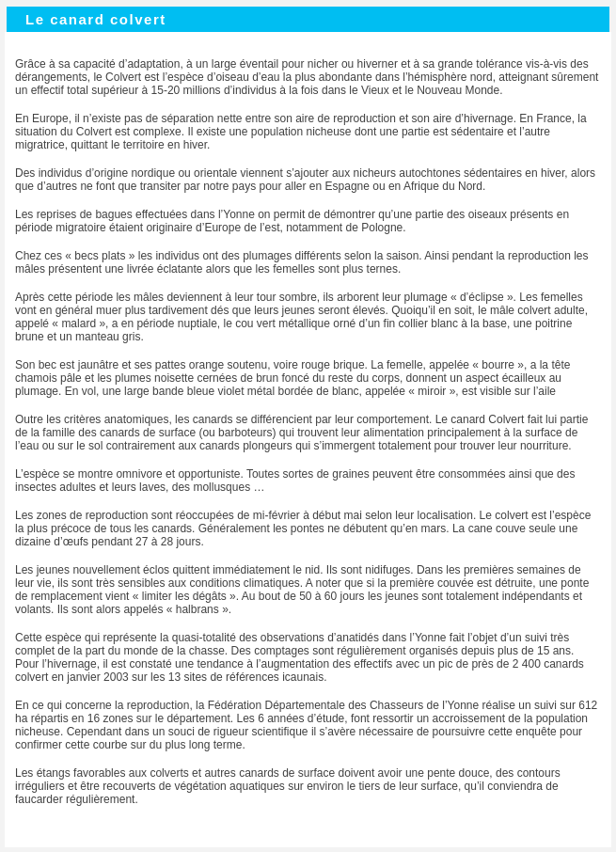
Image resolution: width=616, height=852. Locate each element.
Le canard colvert (96, 19)
